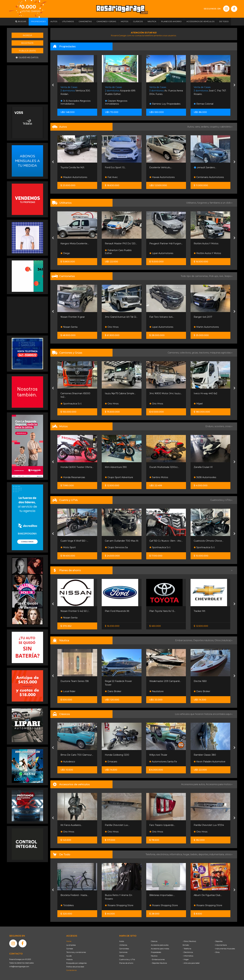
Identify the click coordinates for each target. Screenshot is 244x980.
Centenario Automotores (209, 177)
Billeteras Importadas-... (162, 895)
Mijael (198, 404)
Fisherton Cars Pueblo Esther (118, 252)
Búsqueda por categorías (76, 963)
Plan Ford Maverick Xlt (117, 611)
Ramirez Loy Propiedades (165, 104)
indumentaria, (217, 854)
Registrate (27, 43)
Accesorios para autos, (194, 784)
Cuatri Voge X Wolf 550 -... (74, 541)
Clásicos (154, 941)
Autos (122, 941)
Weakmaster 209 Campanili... (165, 681)
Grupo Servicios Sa (116, 547)
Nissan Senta (69, 327)
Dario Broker (113, 691)
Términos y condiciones (76, 952)
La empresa (71, 945)
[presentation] (53, 85)
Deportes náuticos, (204, 640)
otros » (229, 854)
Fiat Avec (111, 177)
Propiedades (156, 952)
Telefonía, (151, 854)
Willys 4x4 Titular (158, 755)
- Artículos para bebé (191, 963)
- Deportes (218, 941)
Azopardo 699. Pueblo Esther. (120, 91)
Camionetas (124, 949)
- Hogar (186, 959)
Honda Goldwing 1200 (117, 755)
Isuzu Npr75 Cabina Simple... (120, 393)
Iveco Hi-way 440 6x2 (205, 393)
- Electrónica (188, 952)
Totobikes (67, 905)
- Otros (217, 952)
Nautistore (156, 691)
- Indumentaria (220, 945)
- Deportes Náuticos (159, 963)
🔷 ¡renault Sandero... (205, 167)
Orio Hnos (112, 327)
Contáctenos (71, 970)
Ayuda (69, 956)
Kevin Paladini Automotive (210, 762)
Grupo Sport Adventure (119, 477)
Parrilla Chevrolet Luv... (117, 825)
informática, (176, 854)
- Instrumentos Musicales (225, 949)
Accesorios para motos (218, 784)
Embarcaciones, (184, 640)
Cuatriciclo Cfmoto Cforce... (209, 541)
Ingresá (27, 35)
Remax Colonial (203, 104)
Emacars (111, 762)
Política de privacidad (75, 967)
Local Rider (68, 691)
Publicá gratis (27, 51)
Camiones (123, 952)
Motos (122, 956)
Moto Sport (68, 547)
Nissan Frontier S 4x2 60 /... (75, 611)
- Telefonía (187, 949)
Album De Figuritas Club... (208, 895)
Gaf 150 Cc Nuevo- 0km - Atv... (166, 541)
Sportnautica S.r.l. (71, 404)
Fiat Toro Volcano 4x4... (162, 317)
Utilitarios (123, 945)
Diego (65, 253)
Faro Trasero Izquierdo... (162, 825)
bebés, (194, 854)
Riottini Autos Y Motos (206, 244)
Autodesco (68, 762)
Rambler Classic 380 (205, 755)
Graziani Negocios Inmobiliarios (116, 102)
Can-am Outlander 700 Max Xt (122, 541)
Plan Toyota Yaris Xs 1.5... (162, 611)
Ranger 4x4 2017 (203, 317)
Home (69, 941)
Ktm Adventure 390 (116, 467)
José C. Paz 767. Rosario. (210, 91)
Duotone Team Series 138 (75, 681)
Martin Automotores (206, 327)
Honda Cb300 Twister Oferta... (77, 467)
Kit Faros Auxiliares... (71, 825)
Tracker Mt (199, 611)
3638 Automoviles (205, 477)
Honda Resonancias (73, 477)
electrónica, (163, 854)
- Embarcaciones (158, 959)
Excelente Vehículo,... (161, 167)
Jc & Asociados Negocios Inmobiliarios (75, 102)
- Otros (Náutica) (189, 941)
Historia (69, 959)
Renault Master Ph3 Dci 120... (121, 244)
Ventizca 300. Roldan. (75, 91)
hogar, (187, 854)
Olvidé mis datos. (27, 57)
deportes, (204, 854)
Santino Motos (159, 477)
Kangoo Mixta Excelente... (75, 244)
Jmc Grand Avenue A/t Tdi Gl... (121, 317)
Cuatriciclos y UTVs (127, 959)
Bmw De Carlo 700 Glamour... (77, 755)
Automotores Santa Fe (163, 762)
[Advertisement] (27, 83)
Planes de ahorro (126, 963)
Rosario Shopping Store (119, 905)
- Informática (188, 956)
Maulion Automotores (74, 177)
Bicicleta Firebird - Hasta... (74, 895)
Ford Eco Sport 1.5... (115, 167)
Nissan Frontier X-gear (73, 317)
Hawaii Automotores (162, 177)
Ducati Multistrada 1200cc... (164, 467)
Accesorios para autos (160, 945)
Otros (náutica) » (223, 640)
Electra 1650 (200, 681)
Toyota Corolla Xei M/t (72, 167)
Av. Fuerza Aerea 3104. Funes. (166, 91)
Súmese (70, 949)
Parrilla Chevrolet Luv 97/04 (209, 825)
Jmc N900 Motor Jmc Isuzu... (166, 393)
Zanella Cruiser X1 (203, 467)
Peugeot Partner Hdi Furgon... (166, 244)
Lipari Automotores (161, 253)
